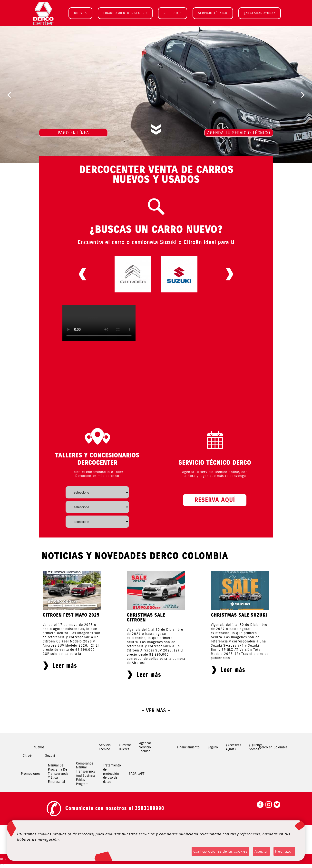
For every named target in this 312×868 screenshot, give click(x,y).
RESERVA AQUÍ (215, 500)
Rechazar (284, 851)
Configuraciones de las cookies (220, 851)
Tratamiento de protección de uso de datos (112, 774)
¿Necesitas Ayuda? (233, 747)
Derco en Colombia (273, 747)
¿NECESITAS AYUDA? (260, 13)
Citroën (28, 756)
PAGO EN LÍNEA (73, 133)
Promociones (31, 774)
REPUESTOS (173, 13)
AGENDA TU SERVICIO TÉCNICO (239, 133)
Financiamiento (188, 747)
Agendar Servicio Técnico (145, 747)
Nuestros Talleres (125, 747)
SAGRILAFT (137, 774)
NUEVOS (80, 13)
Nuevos (39, 747)
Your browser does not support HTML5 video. (99, 323)
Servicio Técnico (105, 747)
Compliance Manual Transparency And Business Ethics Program (86, 774)
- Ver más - (156, 711)
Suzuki (50, 756)
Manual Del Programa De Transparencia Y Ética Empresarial (58, 774)
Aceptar (261, 851)
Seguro (213, 747)
